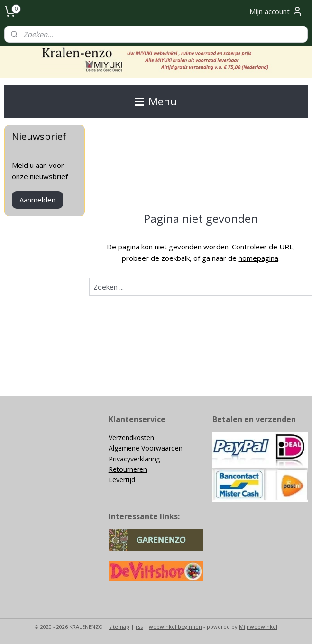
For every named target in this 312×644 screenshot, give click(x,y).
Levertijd (122, 480)
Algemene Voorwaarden (146, 448)
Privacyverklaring (134, 459)
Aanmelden (37, 200)
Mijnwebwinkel (258, 627)
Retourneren (128, 469)
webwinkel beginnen (175, 627)
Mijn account (276, 11)
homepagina (258, 258)
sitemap (119, 627)
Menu (156, 101)
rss (139, 627)
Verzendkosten (131, 437)
